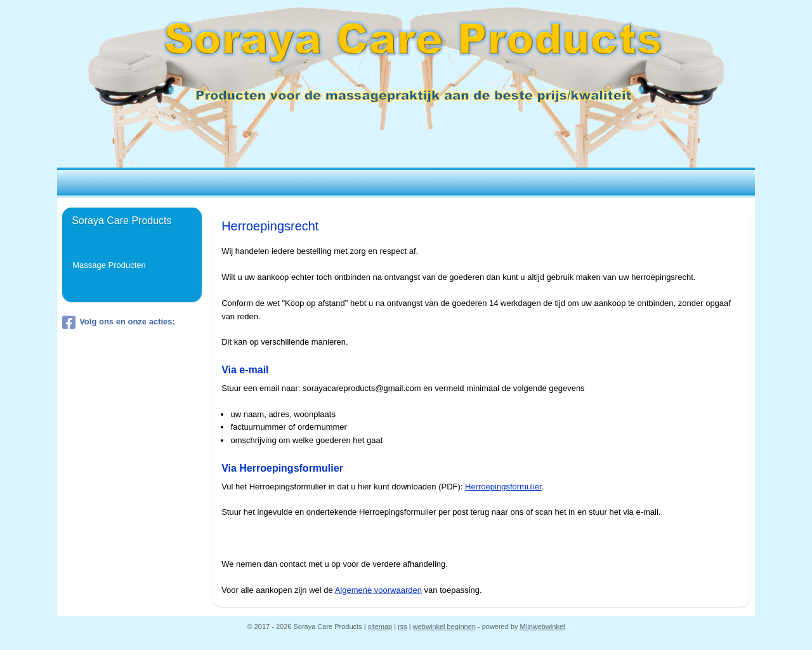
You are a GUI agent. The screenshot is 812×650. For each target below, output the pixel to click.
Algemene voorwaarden (378, 590)
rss (403, 627)
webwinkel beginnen (444, 627)
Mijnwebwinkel (543, 627)
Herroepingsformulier (503, 487)
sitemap (380, 627)
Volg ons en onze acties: (119, 322)
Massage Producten (109, 265)
